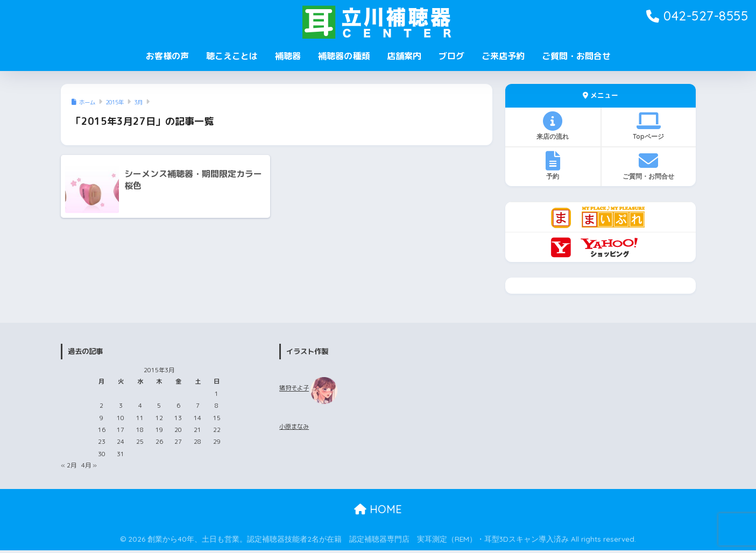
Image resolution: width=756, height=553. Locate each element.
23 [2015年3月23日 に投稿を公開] (102, 442)
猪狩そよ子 (294, 388)
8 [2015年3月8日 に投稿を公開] (217, 406)
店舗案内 (404, 56)
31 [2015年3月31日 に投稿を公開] (121, 454)
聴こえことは (232, 56)
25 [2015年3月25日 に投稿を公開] (140, 442)
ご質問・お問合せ (576, 56)
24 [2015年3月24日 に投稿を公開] (121, 442)
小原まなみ (294, 427)
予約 (553, 166)
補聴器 (288, 56)
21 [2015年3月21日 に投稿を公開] (197, 430)
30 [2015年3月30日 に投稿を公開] (102, 454)
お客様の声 (167, 56)
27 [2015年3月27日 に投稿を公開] (178, 442)
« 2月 (69, 465)
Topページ (649, 126)
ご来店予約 (503, 56)
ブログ (451, 56)
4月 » (89, 465)
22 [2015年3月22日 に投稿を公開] (217, 430)
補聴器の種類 (344, 56)
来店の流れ (553, 126)
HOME (378, 509)
